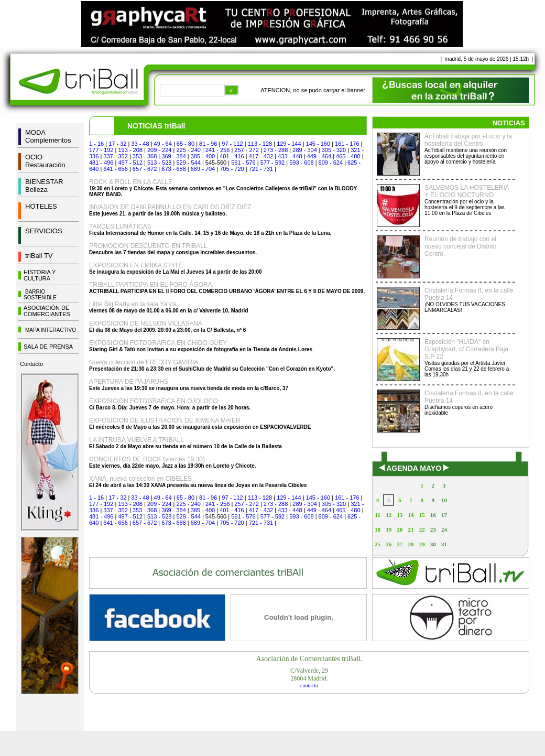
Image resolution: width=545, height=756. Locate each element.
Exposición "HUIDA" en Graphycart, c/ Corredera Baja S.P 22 (466, 349)
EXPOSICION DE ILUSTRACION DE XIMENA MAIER (165, 420)
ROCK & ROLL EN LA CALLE (131, 182)
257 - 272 (246, 150)
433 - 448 (290, 156)
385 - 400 (203, 156)
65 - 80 (186, 144)
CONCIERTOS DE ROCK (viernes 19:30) (147, 459)
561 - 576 (243, 163)
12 (389, 515)
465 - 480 (348, 156)
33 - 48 (140, 144)
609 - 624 (331, 163)
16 (433, 515)
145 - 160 (318, 144)
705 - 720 (232, 169)
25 (378, 544)
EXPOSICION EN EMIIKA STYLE (136, 265)
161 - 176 (347, 144)
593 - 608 (301, 163)
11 (377, 515)
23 (433, 530)
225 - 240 (188, 150)
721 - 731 (261, 169)
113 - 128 (260, 144)
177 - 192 (101, 150)
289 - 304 (304, 150)
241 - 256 (217, 150)
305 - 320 (334, 150)
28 (411, 544)
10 (444, 500)
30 (433, 544)
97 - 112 (232, 144)
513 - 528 (159, 163)
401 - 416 (232, 156)
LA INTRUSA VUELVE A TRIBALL (137, 440)
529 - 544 (188, 163)
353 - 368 (145, 156)
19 (389, 530)
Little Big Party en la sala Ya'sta (133, 304)
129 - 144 (289, 144)
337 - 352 (115, 156)
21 (411, 530)
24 (444, 530)
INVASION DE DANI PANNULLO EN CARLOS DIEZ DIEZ (170, 207)
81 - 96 (208, 144)
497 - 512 (130, 163)
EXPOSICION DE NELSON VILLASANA (146, 323)
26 (389, 544)
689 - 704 (203, 169)
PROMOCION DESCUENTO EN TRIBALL (148, 246)
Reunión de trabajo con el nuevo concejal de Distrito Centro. (460, 246)
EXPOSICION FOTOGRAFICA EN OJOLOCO (154, 401)
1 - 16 (96, 144)
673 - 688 (173, 169)
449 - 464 (319, 156)
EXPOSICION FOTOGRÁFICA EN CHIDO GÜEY (158, 343)
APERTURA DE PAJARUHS (129, 382)
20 (400, 530)
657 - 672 (145, 169)
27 (400, 544)
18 (378, 530)
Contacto (31, 364)
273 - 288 (276, 150)
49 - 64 (163, 144)
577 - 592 (272, 163)
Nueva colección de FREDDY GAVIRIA (144, 362)
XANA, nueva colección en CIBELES (140, 479)
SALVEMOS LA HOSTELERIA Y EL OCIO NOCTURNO (467, 191)
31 (444, 544)
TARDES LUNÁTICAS (120, 226)
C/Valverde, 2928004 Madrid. (309, 674)
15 (422, 515)
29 (422, 544)
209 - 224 (159, 150)
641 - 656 (115, 169)
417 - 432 (261, 156)
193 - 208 (130, 150)
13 (400, 515)
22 (422, 530)
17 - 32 (117, 144)
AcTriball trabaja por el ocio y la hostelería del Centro (468, 140)
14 (411, 515)
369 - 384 (173, 156)
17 (444, 515)
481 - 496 (101, 163)
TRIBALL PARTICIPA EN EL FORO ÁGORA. (151, 285)
